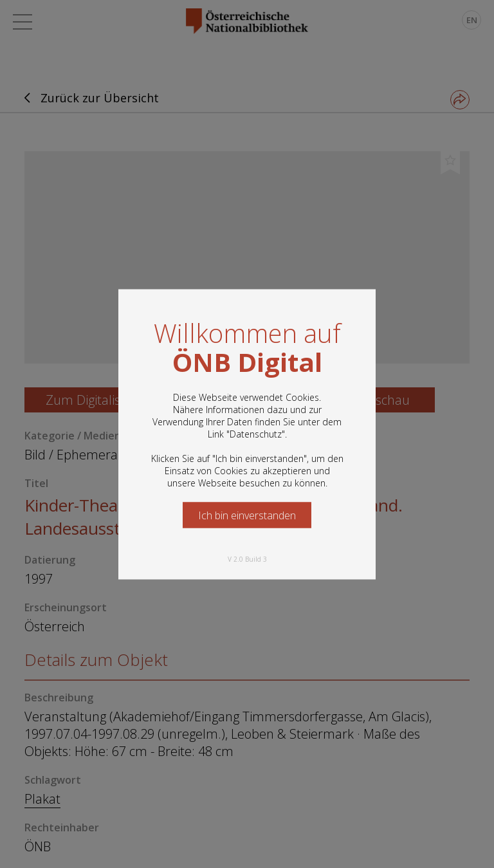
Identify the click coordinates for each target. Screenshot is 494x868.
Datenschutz (256, 433)
